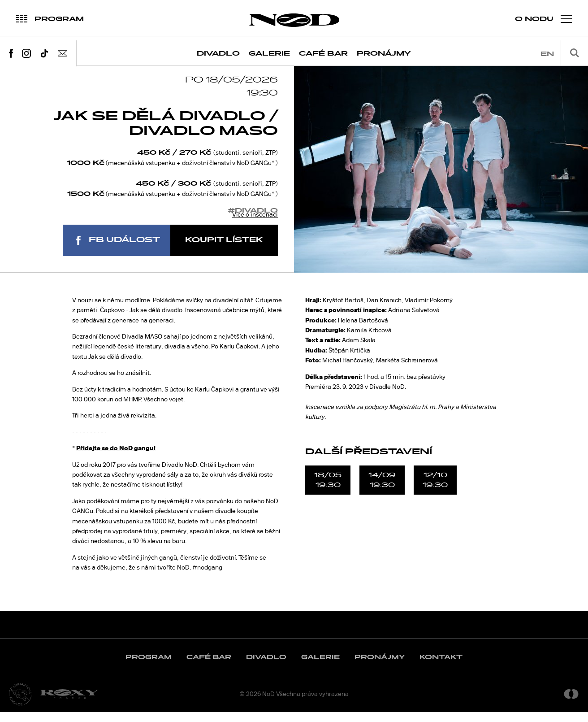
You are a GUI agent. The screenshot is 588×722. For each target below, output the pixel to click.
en (547, 54)
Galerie (269, 54)
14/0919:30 (382, 490)
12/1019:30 (435, 490)
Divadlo (218, 54)
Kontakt (441, 667)
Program (149, 667)
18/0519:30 (328, 490)
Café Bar (323, 54)
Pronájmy (384, 54)
